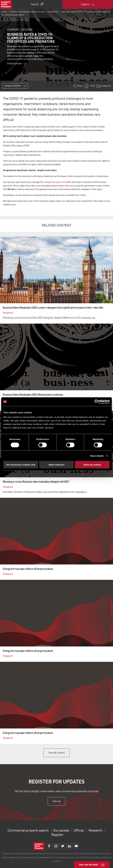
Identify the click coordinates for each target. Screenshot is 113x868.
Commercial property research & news (28, 12)
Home (4, 12)
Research (95, 831)
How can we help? (89, 865)
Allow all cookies (92, 465)
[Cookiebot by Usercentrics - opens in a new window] (97, 402)
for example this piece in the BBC (56, 182)
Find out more (16, 64)
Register (57, 835)
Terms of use (47, 854)
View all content (57, 753)
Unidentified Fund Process (49, 857)
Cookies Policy (58, 854)
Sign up (56, 801)
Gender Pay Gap (94, 854)
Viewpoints (53, 12)
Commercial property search (28, 831)
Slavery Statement (80, 854)
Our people (61, 831)
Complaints (68, 854)
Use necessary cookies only (21, 465)
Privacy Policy (79, 857)
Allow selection (56, 465)
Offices (79, 831)
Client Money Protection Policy (28, 857)
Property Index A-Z (67, 857)
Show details (97, 456)
